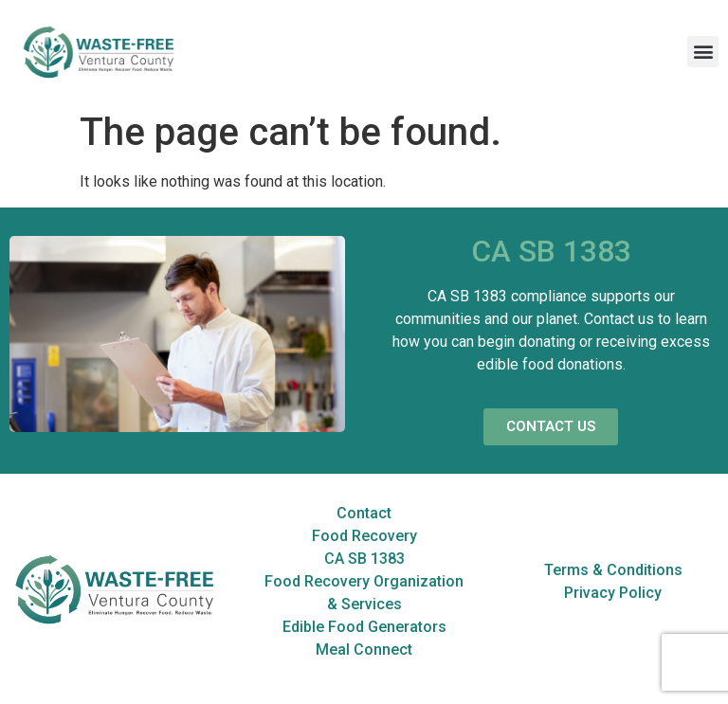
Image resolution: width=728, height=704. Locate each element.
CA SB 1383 (364, 559)
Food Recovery (364, 536)
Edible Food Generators (364, 627)
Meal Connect (364, 650)
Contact (364, 513)
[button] (703, 52)
